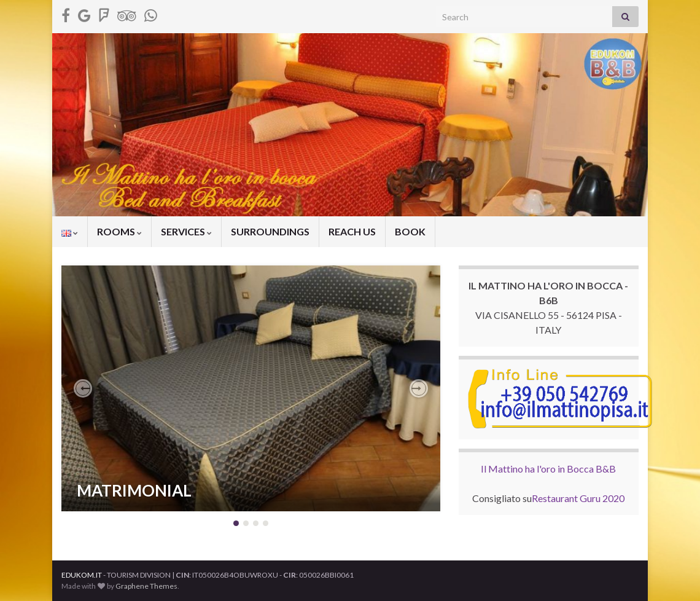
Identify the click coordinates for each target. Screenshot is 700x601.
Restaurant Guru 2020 (578, 498)
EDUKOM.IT (82, 575)
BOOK (410, 231)
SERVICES (186, 231)
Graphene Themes (146, 586)
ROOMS (119, 231)
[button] (83, 388)
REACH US (352, 231)
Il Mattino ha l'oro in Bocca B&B (548, 469)
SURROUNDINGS (270, 231)
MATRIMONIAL (134, 490)
